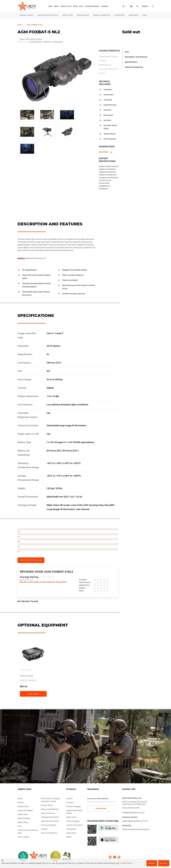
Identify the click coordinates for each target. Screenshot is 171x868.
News (75, 6)
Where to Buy (66, 6)
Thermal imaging (26, 15)
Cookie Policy (23, 806)
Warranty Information (50, 821)
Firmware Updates (49, 825)
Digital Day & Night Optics (48, 15)
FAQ (19, 826)
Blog (81, 6)
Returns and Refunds (50, 809)
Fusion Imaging (83, 15)
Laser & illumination (102, 15)
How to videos (23, 837)
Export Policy (23, 822)
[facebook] (115, 857)
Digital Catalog (24, 818)
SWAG (145, 15)
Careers (21, 803)
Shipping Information (50, 817)
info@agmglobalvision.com (133, 813)
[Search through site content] (146, 7)
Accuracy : (83, 580)
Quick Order (33, 694)
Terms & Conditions (49, 833)
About (56, 6)
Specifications (131, 62)
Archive (44, 829)
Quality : (82, 588)
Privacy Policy (47, 805)
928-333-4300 (134, 808)
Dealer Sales (23, 814)
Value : (82, 591)
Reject (152, 863)
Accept (164, 863)
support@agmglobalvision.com (135, 821)
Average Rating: (29, 577)
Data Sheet (104, 152)
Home (50, 6)
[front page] (38, 856)
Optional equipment (134, 67)
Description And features (136, 57)
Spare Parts (134, 15)
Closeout (105, 6)
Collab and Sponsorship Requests (136, 829)
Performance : (85, 582)
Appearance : (84, 585)
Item (127, 52)
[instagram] (119, 857)
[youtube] (111, 857)
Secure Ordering (48, 813)
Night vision (68, 15)
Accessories (119, 15)
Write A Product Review (31, 560)
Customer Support (92, 6)
